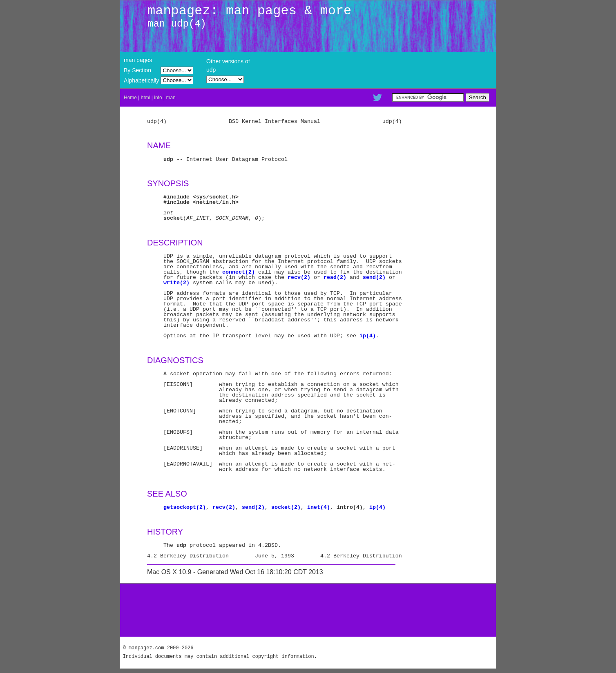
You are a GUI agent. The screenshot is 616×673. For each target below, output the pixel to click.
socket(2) (286, 507)
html (146, 98)
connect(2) (239, 272)
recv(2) (299, 277)
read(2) (335, 277)
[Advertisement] (308, 610)
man (171, 98)
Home (130, 98)
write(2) (176, 283)
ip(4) (368, 336)
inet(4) (319, 507)
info (158, 98)
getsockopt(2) (185, 507)
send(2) (374, 277)
